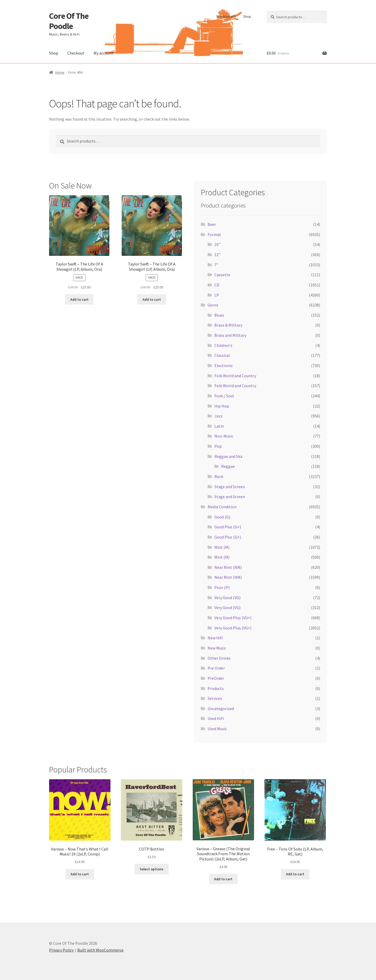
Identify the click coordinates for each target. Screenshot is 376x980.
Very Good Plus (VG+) (233, 618)
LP (217, 295)
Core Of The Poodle (69, 21)
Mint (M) (222, 547)
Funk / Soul (224, 396)
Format (214, 234)
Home (60, 72)
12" (217, 255)
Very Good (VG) (227, 598)
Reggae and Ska (228, 456)
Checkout (76, 53)
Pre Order (216, 668)
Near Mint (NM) (228, 567)
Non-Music (224, 436)
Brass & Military (228, 325)
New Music (217, 648)
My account (104, 53)
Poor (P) (222, 587)
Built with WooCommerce (100, 950)
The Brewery (226, 16)
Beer (212, 224)
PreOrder (216, 678)
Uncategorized (221, 709)
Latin (219, 426)
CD (217, 285)
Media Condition (222, 507)
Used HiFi (216, 718)
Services (215, 698)
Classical (222, 355)
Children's (223, 345)
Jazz (219, 416)
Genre (213, 305)
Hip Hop (222, 406)
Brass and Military (230, 335)
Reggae (228, 466)
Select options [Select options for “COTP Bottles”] (152, 869)
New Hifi (215, 638)
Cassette (222, 275)
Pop (218, 446)
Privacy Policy (61, 950)
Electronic (224, 365)
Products (216, 688)
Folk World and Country (235, 376)
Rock (219, 476)
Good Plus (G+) (228, 527)
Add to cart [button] (79, 299)
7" (216, 265)
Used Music (217, 729)
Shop (247, 16)
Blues (219, 315)
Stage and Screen (230, 487)
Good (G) (222, 517)
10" (217, 244)
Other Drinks (219, 658)
